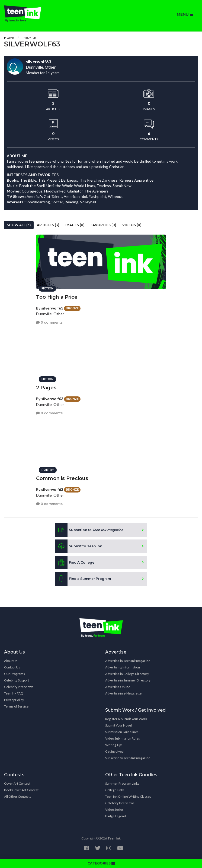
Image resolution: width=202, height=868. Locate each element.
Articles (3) (48, 225)
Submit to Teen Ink (78, 546)
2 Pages (46, 388)
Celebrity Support (17, 680)
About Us (11, 661)
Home (9, 38)
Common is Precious (62, 478)
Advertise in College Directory (127, 674)
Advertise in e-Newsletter (124, 693)
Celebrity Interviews (19, 687)
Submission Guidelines (122, 732)
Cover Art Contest (17, 783)
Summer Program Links (122, 783)
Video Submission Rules (123, 738)
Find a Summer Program (83, 579)
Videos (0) (132, 225)
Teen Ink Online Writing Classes (128, 796)
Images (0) (75, 225)
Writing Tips (114, 745)
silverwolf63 (52, 308)
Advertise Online (118, 687)
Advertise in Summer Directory (128, 680)
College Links (115, 790)
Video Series (114, 809)
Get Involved (114, 751)
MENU (185, 14)
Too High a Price (57, 297)
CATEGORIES (101, 863)
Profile (29, 38)
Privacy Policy (14, 700)
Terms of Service (16, 706)
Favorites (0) (103, 225)
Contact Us (12, 667)
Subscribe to (89, 530)
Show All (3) (19, 225)
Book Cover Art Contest (21, 790)
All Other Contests (18, 796)
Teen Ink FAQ (14, 693)
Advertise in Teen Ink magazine (128, 661)
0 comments (49, 322)
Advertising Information (123, 667)
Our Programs (15, 674)
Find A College (75, 563)
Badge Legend (116, 816)
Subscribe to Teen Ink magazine (128, 758)
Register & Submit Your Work (126, 719)
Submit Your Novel (118, 725)
